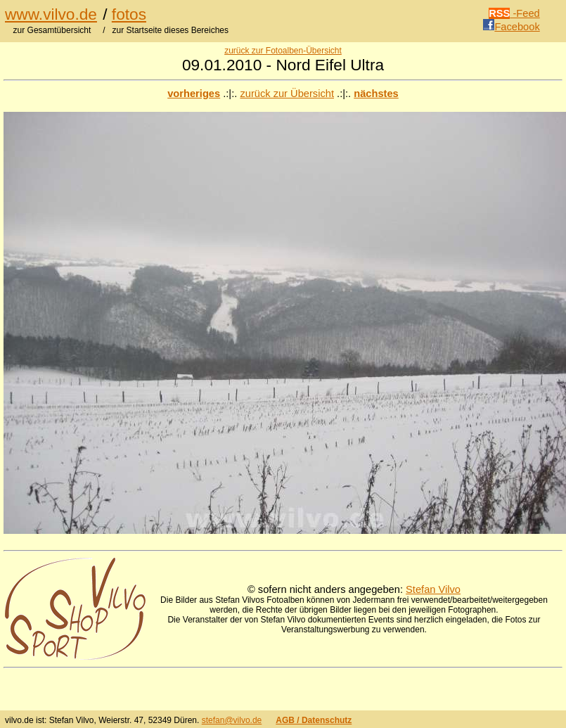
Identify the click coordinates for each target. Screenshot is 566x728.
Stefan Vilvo (433, 589)
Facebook (511, 27)
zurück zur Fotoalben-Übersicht (283, 51)
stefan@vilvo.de (232, 720)
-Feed (514, 13)
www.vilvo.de (51, 14)
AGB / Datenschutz (314, 720)
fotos (129, 14)
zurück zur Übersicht (287, 94)
